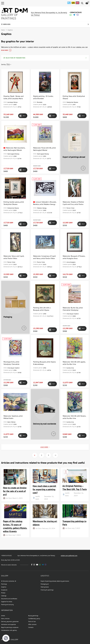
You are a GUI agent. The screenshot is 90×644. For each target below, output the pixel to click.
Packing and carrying (7, 604)
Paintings (4, 584)
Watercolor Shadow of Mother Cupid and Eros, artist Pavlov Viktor (73, 204)
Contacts (31, 627)
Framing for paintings (47, 590)
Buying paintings (33, 616)
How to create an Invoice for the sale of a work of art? (15, 491)
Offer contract (32, 624)
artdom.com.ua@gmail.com (69, 556)
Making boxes (45, 587)
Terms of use (32, 621)
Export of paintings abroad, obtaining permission (55, 581)
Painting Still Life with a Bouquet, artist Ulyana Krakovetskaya (42, 310)
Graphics (4, 587)
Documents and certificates (9, 599)
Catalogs (4, 596)
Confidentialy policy (34, 619)
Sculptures (4, 590)
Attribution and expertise (8, 624)
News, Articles (5, 619)
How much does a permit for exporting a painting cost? (44, 489)
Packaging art (45, 584)
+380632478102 (76, 12)
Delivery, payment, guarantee (10, 621)
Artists (3, 616)
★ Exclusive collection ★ (9, 581)
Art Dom (9, 498)
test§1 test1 (38, 498)
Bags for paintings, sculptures (10, 627)
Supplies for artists (7, 602)
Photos (3, 593)
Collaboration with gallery (9, 630)
